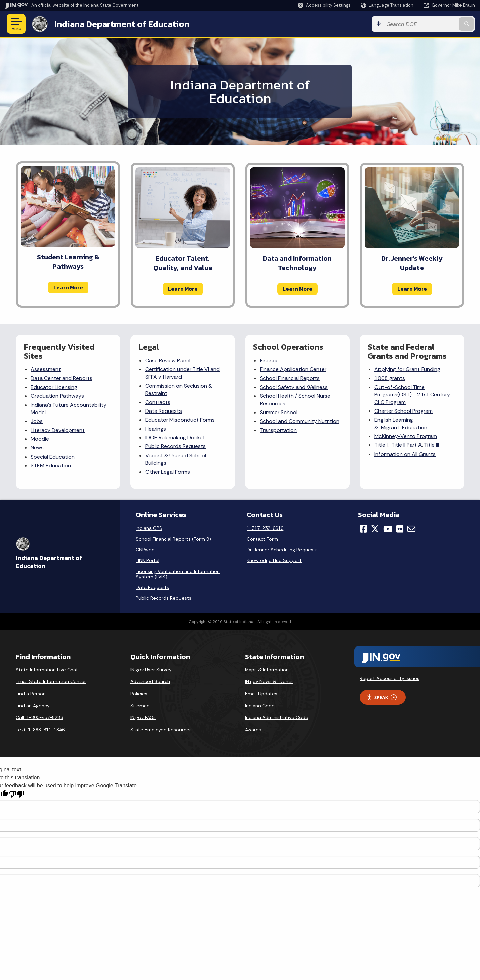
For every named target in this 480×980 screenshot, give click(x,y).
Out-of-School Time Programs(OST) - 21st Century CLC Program (412, 395)
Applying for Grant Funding (407, 369)
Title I (381, 445)
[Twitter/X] (375, 529)
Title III (431, 445)
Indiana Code (260, 706)
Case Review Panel (168, 361)
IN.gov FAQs (143, 717)
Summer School (279, 412)
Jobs (37, 421)
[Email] (411, 529)
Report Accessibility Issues (390, 678)
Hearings (156, 429)
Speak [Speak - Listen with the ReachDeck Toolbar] (382, 697)
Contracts (158, 402)
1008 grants (390, 378)
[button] (324, 5)
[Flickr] (400, 529)
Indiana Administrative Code (277, 717)
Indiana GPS (149, 528)
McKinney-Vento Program (406, 436)
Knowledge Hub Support (274, 560)
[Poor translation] (16, 794)
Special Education (53, 457)
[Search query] (421, 24)
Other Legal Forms (168, 472)
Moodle (40, 439)
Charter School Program (404, 411)
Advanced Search (150, 681)
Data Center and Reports (62, 378)
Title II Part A (407, 445)
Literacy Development (58, 430)
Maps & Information (267, 670)
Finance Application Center (293, 369)
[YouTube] (388, 529)
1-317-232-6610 (265, 528)
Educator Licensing (54, 387)
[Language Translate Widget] (388, 5)
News (37, 448)
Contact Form (262, 539)
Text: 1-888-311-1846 (40, 730)
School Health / (279, 396)
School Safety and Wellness (294, 387)
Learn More (68, 287)
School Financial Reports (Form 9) (173, 539)
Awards (253, 730)
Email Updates (261, 694)
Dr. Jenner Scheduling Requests (282, 550)
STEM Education (51, 465)
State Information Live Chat (47, 670)
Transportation (278, 430)
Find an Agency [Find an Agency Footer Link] (33, 706)
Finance (269, 361)
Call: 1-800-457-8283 (39, 717)
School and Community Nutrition (300, 421)
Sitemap (140, 706)
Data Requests (164, 411)
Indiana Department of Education (122, 24)
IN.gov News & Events (269, 681)
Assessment (46, 369)
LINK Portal (148, 560)
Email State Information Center (51, 681)
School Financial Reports (290, 378)
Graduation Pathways (57, 396)
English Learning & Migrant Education (401, 423)
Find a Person (31, 694)
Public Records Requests (175, 446)
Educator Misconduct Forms (180, 420)
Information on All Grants (405, 454)
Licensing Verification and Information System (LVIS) (178, 574)
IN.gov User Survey (151, 670)
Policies (139, 694)
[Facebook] (364, 529)
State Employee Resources (161, 730)
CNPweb (145, 550)
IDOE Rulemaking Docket (175, 438)
